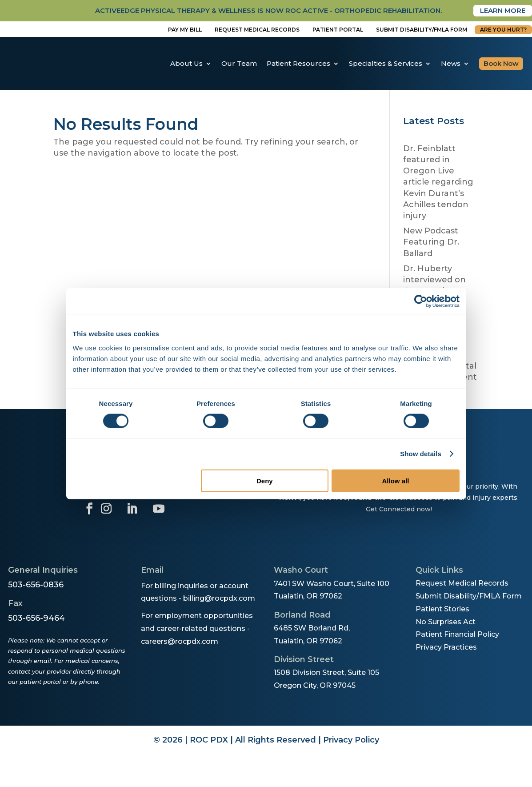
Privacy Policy (351, 741)
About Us (186, 64)
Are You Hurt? (503, 30)
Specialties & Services (386, 64)
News (451, 64)
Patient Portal (338, 30)
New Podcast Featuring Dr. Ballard (431, 243)
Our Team (239, 64)
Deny (265, 480)
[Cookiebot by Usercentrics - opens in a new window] (421, 301)
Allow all (396, 480)
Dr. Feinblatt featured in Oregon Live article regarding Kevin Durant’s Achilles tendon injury (438, 183)
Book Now (501, 64)
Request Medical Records (257, 30)
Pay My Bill (185, 30)
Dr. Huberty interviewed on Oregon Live (434, 280)
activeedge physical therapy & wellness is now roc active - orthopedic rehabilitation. (249, 11)
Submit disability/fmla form (422, 30)
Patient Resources (298, 64)
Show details (421, 454)
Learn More (500, 11)
